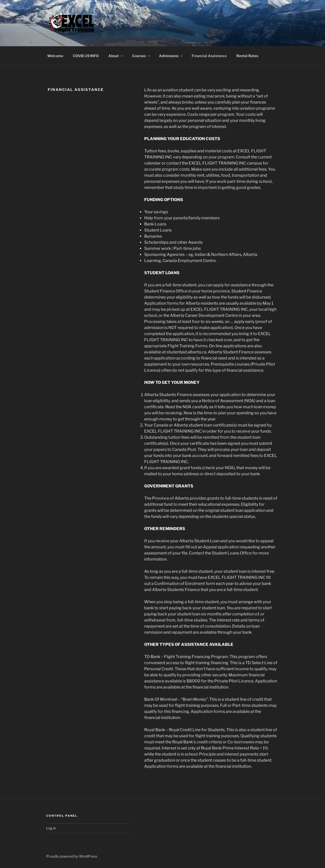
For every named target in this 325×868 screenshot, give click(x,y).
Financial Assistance (209, 56)
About (116, 56)
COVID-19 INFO (86, 56)
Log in (51, 828)
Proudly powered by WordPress (72, 856)
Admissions (171, 56)
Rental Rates (247, 56)
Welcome (55, 56)
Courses (141, 56)
